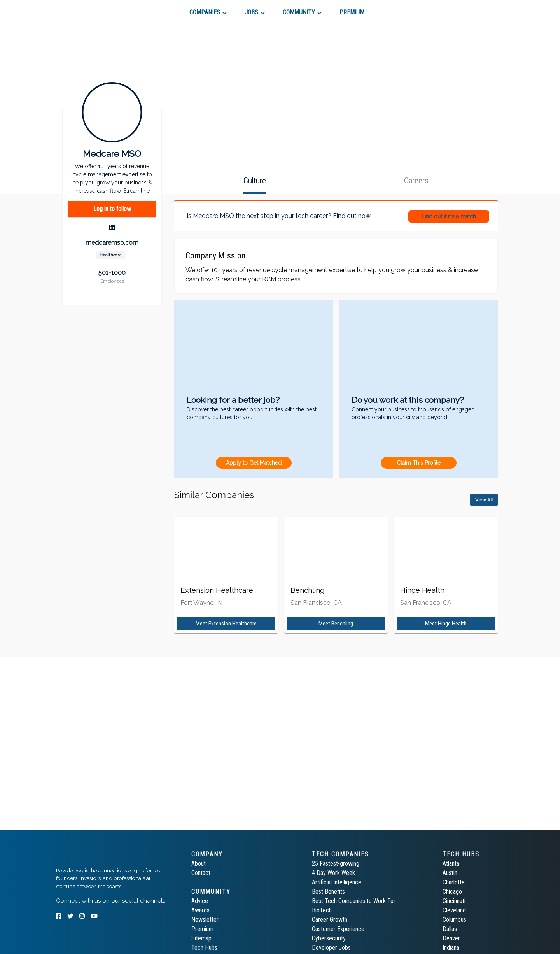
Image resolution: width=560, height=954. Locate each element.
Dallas (450, 929)
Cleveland (454, 910)
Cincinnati (454, 901)
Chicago (452, 892)
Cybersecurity (329, 938)
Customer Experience (338, 929)
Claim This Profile (419, 463)
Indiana (451, 948)
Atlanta (451, 864)
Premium (202, 929)
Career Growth (330, 920)
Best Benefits (328, 892)
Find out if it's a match (449, 216)
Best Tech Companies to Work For (354, 901)
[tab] (84, 9)
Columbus (454, 920)
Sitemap (201, 938)
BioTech (322, 910)
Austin (450, 873)
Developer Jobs (331, 948)
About (199, 864)
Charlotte (454, 882)
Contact (201, 873)
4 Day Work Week (333, 873)
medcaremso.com (112, 243)
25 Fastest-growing (336, 864)
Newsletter (205, 920)
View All (484, 500)
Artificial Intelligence (337, 882)
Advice (200, 901)
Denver (451, 938)
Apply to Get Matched (254, 463)
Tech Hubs (204, 948)
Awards (200, 910)
